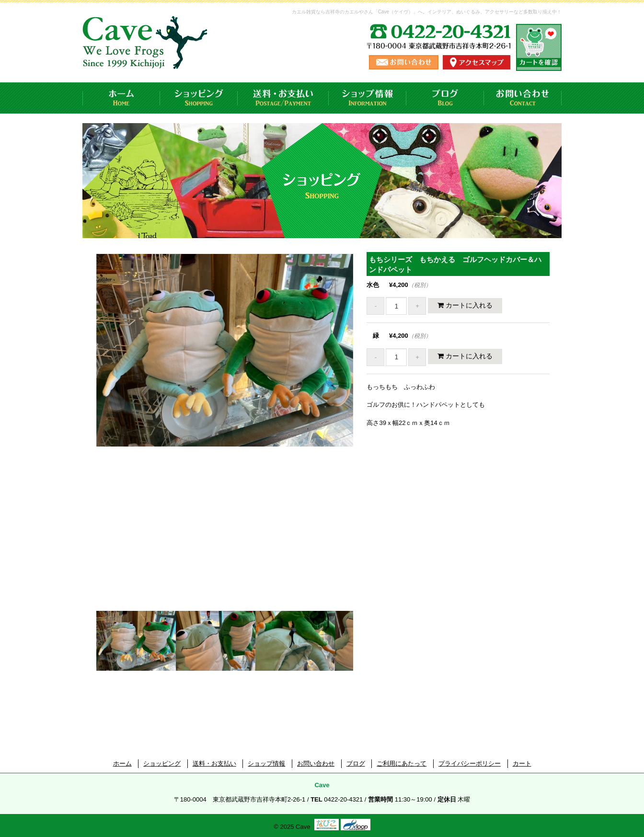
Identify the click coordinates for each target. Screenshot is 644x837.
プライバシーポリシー (470, 763)
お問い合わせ (523, 98)
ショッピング (199, 98)
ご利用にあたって (402, 763)
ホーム (121, 98)
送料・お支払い (283, 98)
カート (522, 763)
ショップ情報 (368, 98)
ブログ (445, 98)
